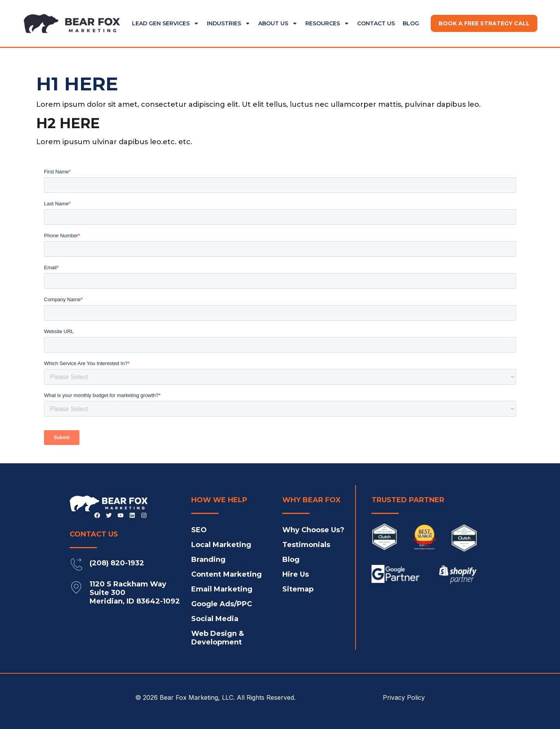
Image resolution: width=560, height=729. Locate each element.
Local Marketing (221, 545)
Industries (229, 23)
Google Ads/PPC (222, 604)
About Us (278, 23)
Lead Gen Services (166, 23)
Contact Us (376, 23)
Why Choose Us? (313, 530)
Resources (327, 23)
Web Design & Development (217, 638)
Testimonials (306, 545)
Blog (411, 23)
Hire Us (296, 574)
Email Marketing (222, 589)
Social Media (215, 619)
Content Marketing (226, 574)
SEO (199, 530)
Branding (208, 560)
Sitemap (298, 589)
